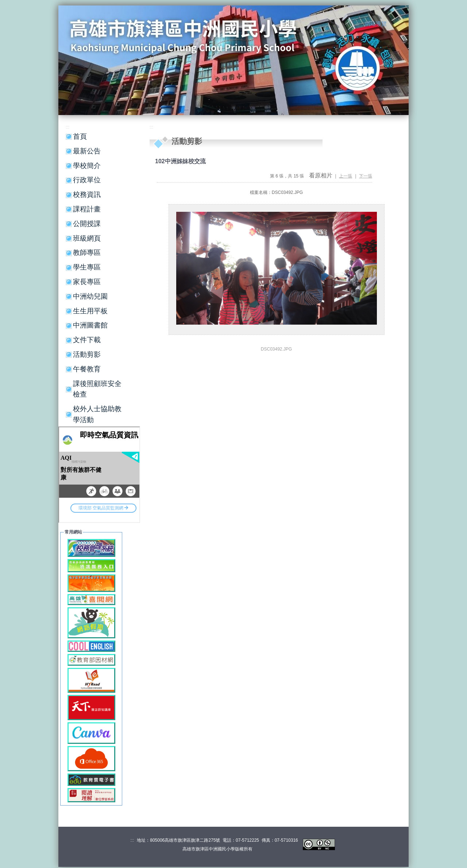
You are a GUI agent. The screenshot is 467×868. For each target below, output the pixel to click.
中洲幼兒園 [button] (90, 296)
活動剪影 (87, 354)
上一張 (346, 176)
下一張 (366, 176)
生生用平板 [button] (90, 311)
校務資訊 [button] (87, 194)
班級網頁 (87, 238)
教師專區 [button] (87, 253)
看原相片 (321, 175)
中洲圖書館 (90, 325)
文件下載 (87, 340)
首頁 (80, 136)
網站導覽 (376, 24)
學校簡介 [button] (87, 166)
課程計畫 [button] (87, 209)
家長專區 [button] (87, 282)
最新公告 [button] (87, 151)
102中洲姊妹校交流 (180, 161)
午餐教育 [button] (87, 369)
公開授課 (87, 224)
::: (358, 24)
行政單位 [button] (87, 180)
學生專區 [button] (87, 267)
